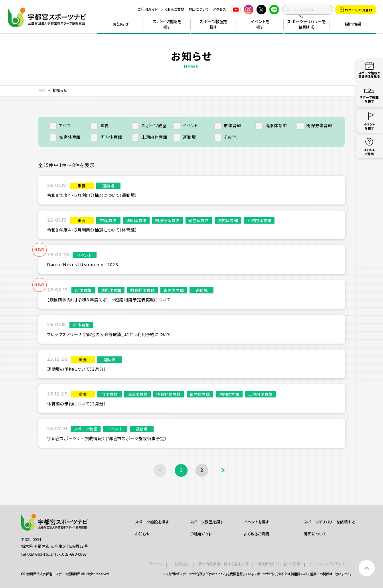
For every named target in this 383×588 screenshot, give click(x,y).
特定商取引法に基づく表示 (279, 564)
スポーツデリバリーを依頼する (306, 24)
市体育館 (228, 125)
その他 (225, 137)
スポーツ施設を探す (167, 24)
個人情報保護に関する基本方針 (224, 564)
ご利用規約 (180, 564)
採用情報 (353, 24)
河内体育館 (106, 137)
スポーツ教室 (149, 125)
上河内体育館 (150, 137)
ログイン (356, 10)
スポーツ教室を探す (214, 24)
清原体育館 (271, 125)
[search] (307, 10)
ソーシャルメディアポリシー (330, 564)
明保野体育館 (315, 125)
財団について (198, 9)
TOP (42, 90)
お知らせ (120, 24)
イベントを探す (260, 24)
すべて (60, 125)
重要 (100, 125)
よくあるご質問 (173, 9)
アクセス (219, 9)
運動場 (185, 137)
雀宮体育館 (65, 137)
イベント (186, 125)
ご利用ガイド (148, 9)
